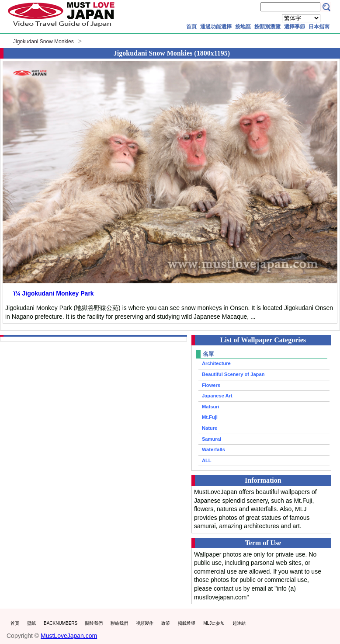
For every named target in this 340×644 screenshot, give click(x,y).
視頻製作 (145, 623)
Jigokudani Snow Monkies (43, 42)
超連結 (239, 623)
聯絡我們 (119, 623)
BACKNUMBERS (61, 623)
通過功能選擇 (216, 27)
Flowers (211, 385)
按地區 (243, 27)
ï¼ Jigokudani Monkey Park (54, 293)
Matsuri (211, 407)
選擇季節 (295, 27)
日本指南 (319, 27)
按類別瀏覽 (267, 27)
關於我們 (94, 623)
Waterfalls (213, 449)
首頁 (191, 27)
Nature (210, 428)
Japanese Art (217, 396)
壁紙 (31, 623)
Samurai (212, 439)
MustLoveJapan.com (69, 636)
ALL (207, 460)
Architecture (216, 363)
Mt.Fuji (210, 417)
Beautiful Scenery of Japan (233, 374)
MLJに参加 (214, 623)
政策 (166, 623)
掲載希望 (187, 623)
